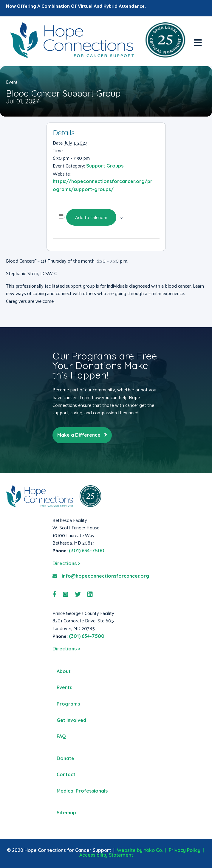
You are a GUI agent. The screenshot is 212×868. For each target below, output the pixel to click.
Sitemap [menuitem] (66, 813)
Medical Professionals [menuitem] (82, 791)
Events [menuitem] (64, 687)
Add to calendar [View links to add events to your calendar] (91, 217)
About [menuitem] (64, 671)
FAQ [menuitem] (61, 736)
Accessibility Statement (106, 855)
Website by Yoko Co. (140, 850)
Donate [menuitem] (65, 758)
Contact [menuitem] (66, 774)
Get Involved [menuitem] (71, 720)
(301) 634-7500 (87, 551)
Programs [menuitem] (68, 704)
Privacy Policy (185, 850)
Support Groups (105, 166)
